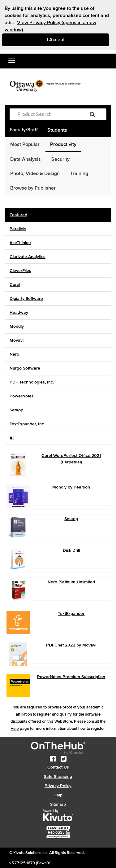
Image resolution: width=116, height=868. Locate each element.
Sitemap (58, 804)
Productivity (63, 144)
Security (60, 159)
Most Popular (25, 144)
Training (79, 173)
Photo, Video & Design (35, 173)
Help (15, 729)
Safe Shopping (58, 776)
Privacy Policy (58, 786)
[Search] (92, 114)
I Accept (78, 39)
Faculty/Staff (24, 130)
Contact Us (58, 767)
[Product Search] (44, 114)
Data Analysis (26, 159)
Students (57, 130)
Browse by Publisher (33, 188)
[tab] (58, 215)
